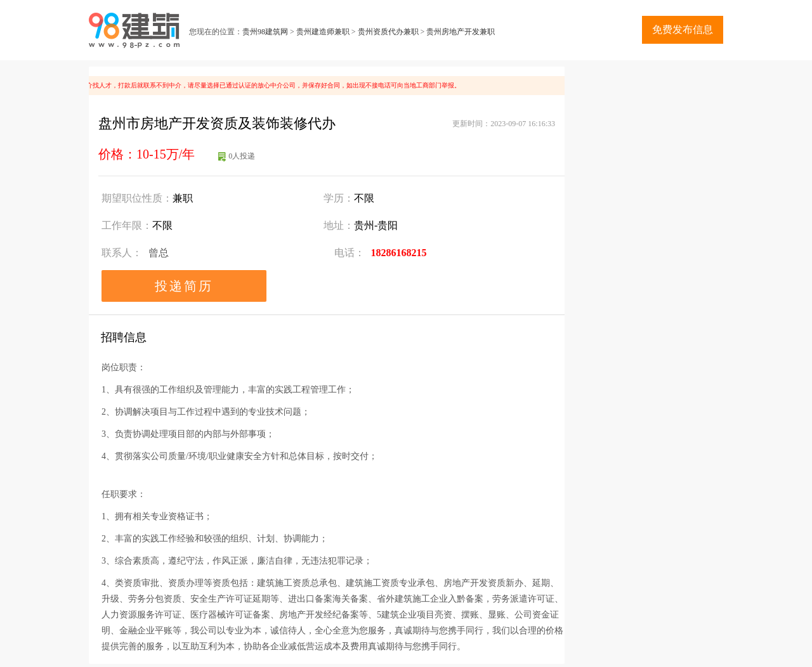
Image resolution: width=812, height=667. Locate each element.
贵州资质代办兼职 (388, 32)
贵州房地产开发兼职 (461, 32)
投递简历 (184, 286)
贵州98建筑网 (265, 32)
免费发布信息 (683, 29)
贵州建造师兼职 (323, 32)
